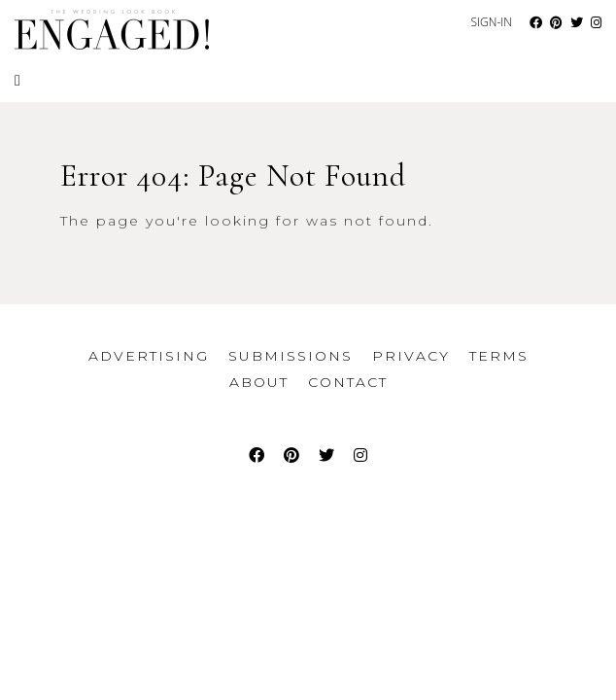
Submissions (291, 356)
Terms (499, 356)
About (259, 382)
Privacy (411, 356)
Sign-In (492, 22)
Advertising (149, 356)
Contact (348, 382)
